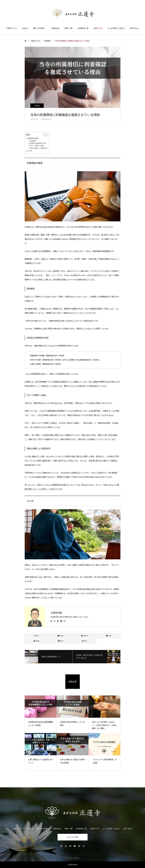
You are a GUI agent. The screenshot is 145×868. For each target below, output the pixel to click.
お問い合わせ (134, 28)
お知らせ (25, 28)
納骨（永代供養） (39, 28)
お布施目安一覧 (83, 28)
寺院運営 (37, 106)
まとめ (30, 151)
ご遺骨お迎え (55, 28)
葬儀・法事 (69, 28)
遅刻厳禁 (33, 141)
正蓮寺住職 (56, 613)
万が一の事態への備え (37, 146)
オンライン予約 (73, 837)
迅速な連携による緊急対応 (39, 148)
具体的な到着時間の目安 (38, 143)
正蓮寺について (12, 28)
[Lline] (109, 636)
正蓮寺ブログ (98, 28)
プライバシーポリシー (73, 858)
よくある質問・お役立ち (116, 28)
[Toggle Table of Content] (45, 135)
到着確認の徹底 (33, 138)
